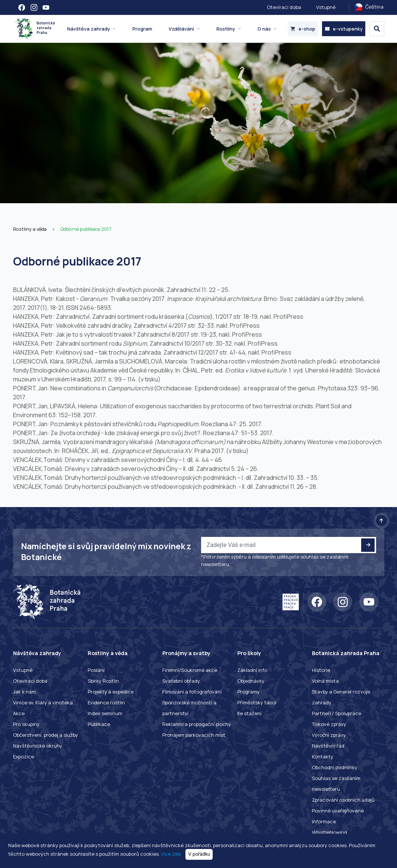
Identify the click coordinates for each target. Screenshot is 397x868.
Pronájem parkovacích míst (194, 735)
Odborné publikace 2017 (86, 229)
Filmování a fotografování (192, 692)
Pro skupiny (26, 724)
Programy (248, 692)
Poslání (96, 670)
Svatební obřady (181, 681)
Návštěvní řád (328, 746)
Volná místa (325, 681)
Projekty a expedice (111, 692)
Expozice (24, 757)
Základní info (252, 670)
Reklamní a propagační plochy (197, 724)
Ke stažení (249, 713)
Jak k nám (24, 692)
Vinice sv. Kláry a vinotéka (43, 702)
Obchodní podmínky (335, 767)
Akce (19, 713)
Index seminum (105, 713)
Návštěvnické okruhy (38, 746)
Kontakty (323, 757)
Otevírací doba (284, 7)
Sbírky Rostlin (103, 681)
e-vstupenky (344, 29)
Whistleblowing (329, 832)
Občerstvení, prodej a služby (46, 735)
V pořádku (199, 854)
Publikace (99, 724)
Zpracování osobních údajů (343, 800)
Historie (321, 670)
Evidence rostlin (106, 702)
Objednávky (251, 681)
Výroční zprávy (329, 735)
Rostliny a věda (30, 229)
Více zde (171, 854)
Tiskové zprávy (329, 724)
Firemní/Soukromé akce (190, 670)
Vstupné (326, 7)
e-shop (303, 29)
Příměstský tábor (257, 702)
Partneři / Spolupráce (337, 713)
